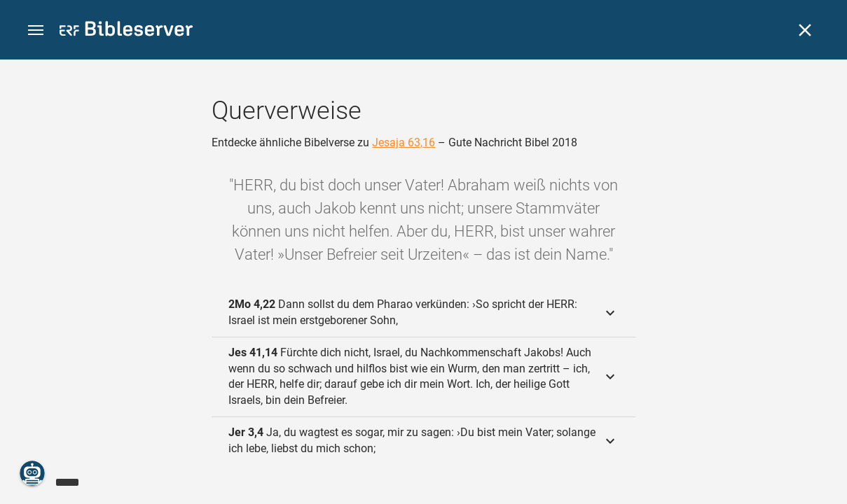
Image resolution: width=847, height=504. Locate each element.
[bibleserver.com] (126, 31)
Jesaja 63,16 (404, 142)
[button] (36, 30)
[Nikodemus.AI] (32, 473)
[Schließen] (805, 30)
